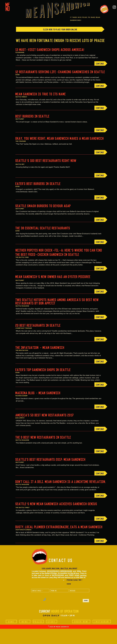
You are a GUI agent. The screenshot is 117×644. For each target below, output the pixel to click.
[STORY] (52, 621)
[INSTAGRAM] (102, 621)
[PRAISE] (38, 621)
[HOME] (11, 621)
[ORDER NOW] (81, 621)
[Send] (86, 601)
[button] (8, 6)
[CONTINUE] (101, 63)
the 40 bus (75, 573)
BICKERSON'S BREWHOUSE (60, 571)
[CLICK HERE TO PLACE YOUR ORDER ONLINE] (60, 29)
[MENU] (25, 621)
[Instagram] (114, 7)
